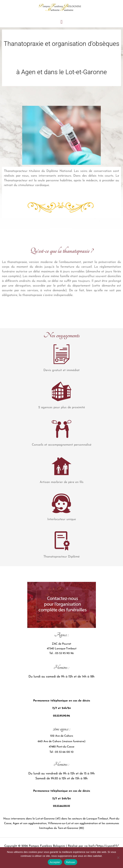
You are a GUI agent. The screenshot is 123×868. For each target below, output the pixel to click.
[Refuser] (118, 858)
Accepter (55, 862)
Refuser (71, 862)
